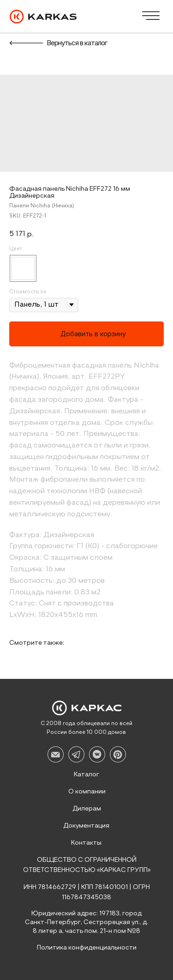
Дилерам (87, 809)
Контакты (86, 843)
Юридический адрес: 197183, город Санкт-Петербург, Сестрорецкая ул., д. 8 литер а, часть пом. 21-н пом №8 (86, 922)
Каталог (86, 774)
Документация (86, 826)
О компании (87, 792)
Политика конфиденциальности (87, 948)
